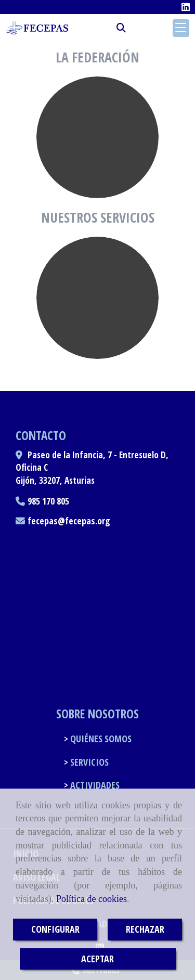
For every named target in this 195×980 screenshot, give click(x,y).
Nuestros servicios (98, 217)
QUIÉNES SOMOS (100, 739)
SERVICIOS (88, 762)
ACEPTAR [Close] (97, 959)
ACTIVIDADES (94, 785)
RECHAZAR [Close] (145, 929)
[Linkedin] (186, 7)
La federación (97, 57)
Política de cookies (92, 899)
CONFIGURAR (55, 929)
